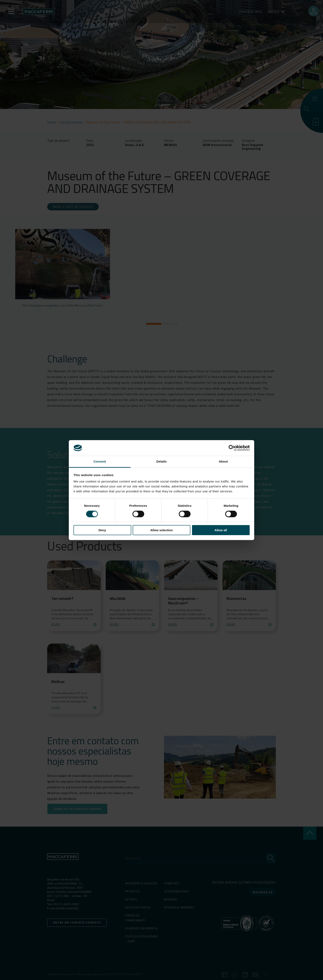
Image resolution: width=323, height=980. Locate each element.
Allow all (221, 530)
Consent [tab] (100, 461)
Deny (102, 530)
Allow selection (161, 530)
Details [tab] (161, 461)
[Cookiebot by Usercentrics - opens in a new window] (232, 448)
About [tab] (223, 461)
